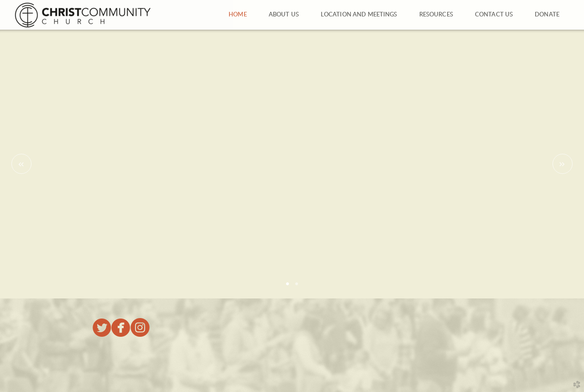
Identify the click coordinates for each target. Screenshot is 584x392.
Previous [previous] (21, 164)
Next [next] (563, 164)
